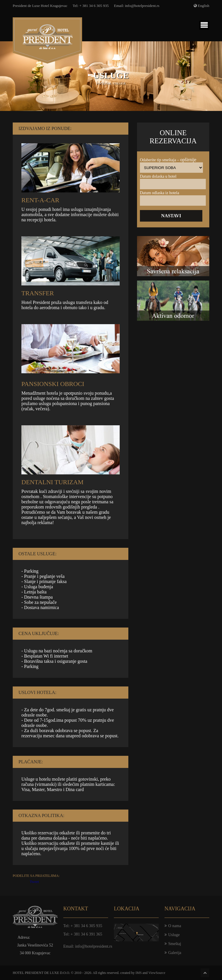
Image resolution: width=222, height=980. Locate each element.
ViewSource (157, 973)
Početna (103, 83)
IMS (139, 973)
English (203, 6)
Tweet (34, 882)
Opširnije (188, 160)
